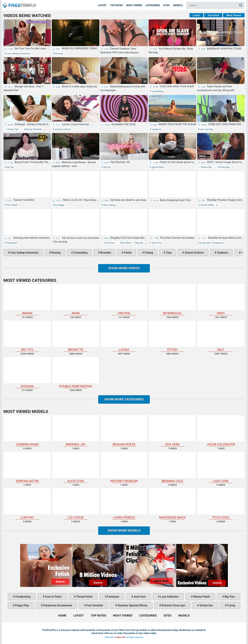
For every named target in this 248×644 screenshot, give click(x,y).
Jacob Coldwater (221, 431)
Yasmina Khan (27, 431)
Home (19, 3)
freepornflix (120, 637)
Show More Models (124, 530)
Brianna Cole (172, 467)
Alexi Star (76, 467)
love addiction (169, 597)
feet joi (107, 167)
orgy (221, 299)
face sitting (109, 205)
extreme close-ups (173, 605)
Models (178, 5)
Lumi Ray (27, 504)
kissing (58, 53)
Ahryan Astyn (27, 467)
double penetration (76, 372)
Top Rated (116, 5)
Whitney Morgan (124, 467)
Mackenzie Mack (172, 504)
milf (221, 336)
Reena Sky (206, 167)
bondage (59, 205)
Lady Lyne (221, 467)
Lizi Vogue (76, 504)
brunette (105, 253)
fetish (127, 253)
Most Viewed (134, 5)
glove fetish (158, 167)
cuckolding (157, 91)
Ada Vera (172, 431)
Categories (153, 5)
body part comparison (212, 243)
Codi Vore (109, 243)
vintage (124, 299)
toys (169, 253)
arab (76, 299)
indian (27, 299)
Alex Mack (125, 243)
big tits (10, 167)
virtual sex (206, 605)
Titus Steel (221, 504)
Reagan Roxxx (124, 431)
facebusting (23, 597)
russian (27, 372)
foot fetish (12, 205)
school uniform (63, 129)
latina (124, 336)
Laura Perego (124, 504)
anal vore (156, 243)
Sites (167, 5)
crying (231, 605)
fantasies (113, 597)
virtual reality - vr (209, 205)
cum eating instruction (18, 53)
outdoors (156, 129)
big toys (229, 597)
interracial (172, 299)
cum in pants (53, 597)
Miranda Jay (76, 431)
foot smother (94, 605)
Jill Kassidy (223, 167)
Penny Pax (13, 129)
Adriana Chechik (33, 129)
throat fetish (84, 597)
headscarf (12, 243)
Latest (102, 5)
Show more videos (124, 268)
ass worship (206, 129)
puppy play (22, 605)
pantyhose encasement (57, 605)
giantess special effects (132, 605)
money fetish (201, 597)
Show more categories (124, 399)
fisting (148, 253)
